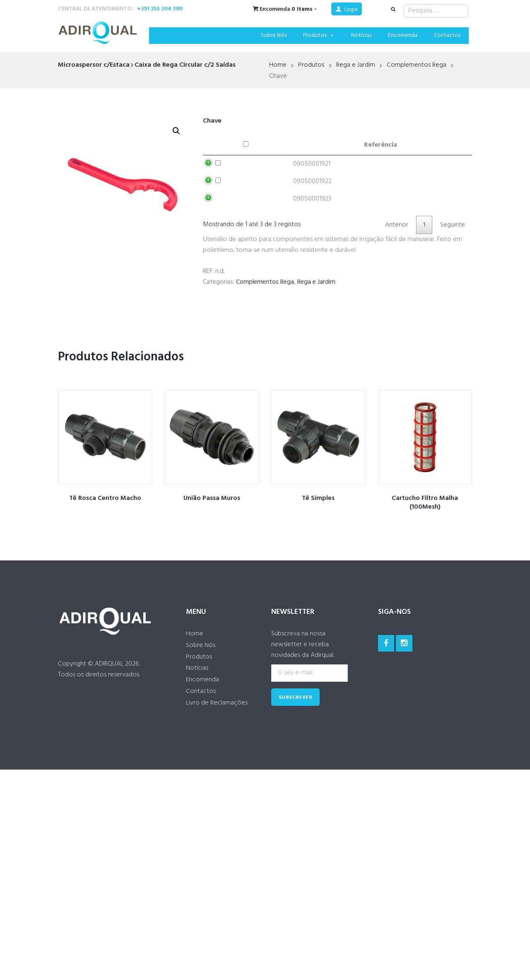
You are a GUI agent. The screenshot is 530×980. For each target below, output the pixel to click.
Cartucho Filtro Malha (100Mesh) (425, 547)
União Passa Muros (212, 542)
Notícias (361, 35)
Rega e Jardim (356, 65)
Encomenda (403, 35)
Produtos (319, 35)
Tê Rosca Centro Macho (105, 542)
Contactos (447, 35)
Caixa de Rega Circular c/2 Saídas (185, 65)
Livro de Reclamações (217, 748)
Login (351, 10)
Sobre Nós (274, 35)
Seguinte (453, 268)
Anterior (397, 268)
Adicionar (418, 167)
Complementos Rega (417, 65)
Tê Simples (318, 542)
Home (278, 65)
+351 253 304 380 (160, 9)
